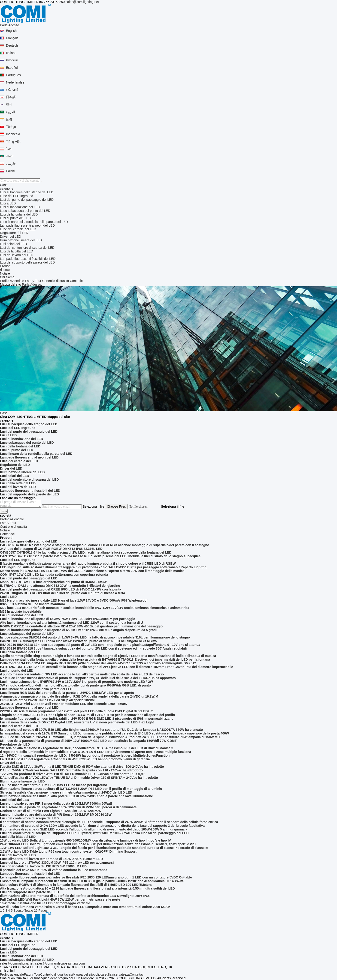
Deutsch (12, 45)
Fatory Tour (33, 281)
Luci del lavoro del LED (17, 255)
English (11, 31)
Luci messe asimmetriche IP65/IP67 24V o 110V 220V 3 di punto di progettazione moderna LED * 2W (76, 682)
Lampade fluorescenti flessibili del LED (28, 259)
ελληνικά (12, 90)
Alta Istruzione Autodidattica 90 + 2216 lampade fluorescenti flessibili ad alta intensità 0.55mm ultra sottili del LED (87, 888)
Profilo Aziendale (12, 281)
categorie (7, 189)
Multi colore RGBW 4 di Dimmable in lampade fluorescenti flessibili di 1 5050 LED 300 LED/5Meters (76, 885)
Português (13, 75)
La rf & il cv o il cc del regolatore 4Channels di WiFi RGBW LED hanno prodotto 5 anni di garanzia (75, 759)
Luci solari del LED (14, 244)
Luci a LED (8, 203)
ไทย (9, 149)
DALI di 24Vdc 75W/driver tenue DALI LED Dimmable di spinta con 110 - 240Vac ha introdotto (71, 770)
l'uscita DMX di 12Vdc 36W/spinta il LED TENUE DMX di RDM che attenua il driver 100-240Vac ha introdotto (82, 767)
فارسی (11, 164)
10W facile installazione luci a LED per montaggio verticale (45, 903)
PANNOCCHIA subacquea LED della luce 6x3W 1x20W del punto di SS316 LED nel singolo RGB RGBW (79, 641)
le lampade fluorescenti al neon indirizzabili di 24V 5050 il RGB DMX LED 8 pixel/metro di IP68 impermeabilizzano (87, 719)
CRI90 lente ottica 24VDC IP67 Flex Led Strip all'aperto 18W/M (47, 700)
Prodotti (6, 266)
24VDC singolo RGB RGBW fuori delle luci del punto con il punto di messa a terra (62, 593)
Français (12, 38)
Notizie (5, 273)
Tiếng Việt (13, 142)
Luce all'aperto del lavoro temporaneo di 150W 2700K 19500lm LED (51, 859)
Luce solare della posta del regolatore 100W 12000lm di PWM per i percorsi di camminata (68, 807)
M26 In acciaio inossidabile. (21, 611)
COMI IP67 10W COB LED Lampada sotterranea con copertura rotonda (54, 575)
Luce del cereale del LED (18, 229)
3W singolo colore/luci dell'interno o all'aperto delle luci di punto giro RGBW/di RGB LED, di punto (75, 685)
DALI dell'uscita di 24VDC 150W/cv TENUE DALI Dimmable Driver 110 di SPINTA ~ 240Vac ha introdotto (79, 778)
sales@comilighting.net (82, 2)
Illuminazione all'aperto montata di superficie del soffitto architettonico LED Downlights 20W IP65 (75, 896)
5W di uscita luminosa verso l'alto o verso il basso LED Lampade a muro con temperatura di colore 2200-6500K (85, 907)
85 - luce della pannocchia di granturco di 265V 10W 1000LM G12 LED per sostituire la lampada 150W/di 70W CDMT (88, 741)
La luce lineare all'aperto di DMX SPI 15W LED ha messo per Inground (54, 785)
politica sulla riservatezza (112, 974)
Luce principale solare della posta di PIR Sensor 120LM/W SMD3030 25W (56, 815)
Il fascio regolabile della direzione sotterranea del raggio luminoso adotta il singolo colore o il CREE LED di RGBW (88, 563)
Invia (4, 511)
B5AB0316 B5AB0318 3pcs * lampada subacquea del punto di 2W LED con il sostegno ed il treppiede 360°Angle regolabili (93, 648)
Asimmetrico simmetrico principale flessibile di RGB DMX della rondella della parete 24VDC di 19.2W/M (79, 696)
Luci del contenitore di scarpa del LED (27, 248)
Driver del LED (11, 237)
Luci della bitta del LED (17, 251)
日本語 (11, 97)
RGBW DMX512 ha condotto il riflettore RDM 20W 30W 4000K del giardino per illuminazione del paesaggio (81, 626)
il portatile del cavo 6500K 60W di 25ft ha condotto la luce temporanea (54, 870)
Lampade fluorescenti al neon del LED (27, 225)
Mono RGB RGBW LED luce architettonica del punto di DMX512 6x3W (53, 582)
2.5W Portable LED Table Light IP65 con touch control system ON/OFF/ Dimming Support (68, 851)
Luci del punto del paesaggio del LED (27, 200)
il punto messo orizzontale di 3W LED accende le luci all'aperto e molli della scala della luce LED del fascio (82, 674)
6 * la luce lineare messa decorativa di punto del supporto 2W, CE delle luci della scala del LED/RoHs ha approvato (88, 678)
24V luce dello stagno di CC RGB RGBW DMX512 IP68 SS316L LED (51, 549)
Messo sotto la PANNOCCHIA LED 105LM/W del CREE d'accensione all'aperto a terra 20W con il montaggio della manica (92, 571)
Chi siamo (7, 277)
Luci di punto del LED (15, 218)
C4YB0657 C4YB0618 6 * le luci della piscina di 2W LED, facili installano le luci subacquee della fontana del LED (86, 552)
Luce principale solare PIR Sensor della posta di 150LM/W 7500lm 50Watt (56, 803)
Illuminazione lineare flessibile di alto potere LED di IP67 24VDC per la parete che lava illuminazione (76, 796)
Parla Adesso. (10, 25)
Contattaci (137, 974)
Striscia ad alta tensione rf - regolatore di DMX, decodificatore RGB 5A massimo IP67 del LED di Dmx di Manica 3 (87, 748)
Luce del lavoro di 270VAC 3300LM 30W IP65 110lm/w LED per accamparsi (57, 863)
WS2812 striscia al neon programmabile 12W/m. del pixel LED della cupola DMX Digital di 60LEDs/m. (77, 711)
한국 (9, 104)
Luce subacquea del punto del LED (25, 211)
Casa (4, 185)
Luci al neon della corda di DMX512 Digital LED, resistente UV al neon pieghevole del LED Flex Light (77, 722)
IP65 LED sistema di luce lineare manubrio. (33, 604)
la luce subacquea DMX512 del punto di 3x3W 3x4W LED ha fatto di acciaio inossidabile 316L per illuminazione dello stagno (95, 637)
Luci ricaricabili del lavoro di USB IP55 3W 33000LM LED (43, 866)
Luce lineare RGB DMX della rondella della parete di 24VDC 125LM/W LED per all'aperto (67, 693)
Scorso (18, 911)
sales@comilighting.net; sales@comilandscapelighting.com (42, 963)
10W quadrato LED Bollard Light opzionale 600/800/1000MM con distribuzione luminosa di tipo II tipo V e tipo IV (85, 840)
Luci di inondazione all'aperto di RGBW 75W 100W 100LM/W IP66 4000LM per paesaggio (68, 619)
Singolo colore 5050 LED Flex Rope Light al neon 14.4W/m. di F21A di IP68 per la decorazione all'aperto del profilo (87, 715)
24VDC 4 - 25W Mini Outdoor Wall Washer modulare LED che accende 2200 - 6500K (64, 704)
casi (70, 974)
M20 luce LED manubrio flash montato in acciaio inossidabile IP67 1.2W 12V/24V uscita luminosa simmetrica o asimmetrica (95, 608)
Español (12, 68)
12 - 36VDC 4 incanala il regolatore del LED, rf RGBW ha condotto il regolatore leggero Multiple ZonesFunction (85, 755)
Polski (10, 171)
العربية (11, 112)
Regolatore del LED (14, 233)
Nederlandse (15, 82)
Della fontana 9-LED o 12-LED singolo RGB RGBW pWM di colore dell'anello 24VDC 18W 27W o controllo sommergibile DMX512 (98, 663)
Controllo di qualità (56, 281)
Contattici (76, 281)
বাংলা (10, 156)
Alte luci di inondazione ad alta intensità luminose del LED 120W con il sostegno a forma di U (71, 623)
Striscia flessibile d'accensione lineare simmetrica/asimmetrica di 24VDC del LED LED (66, 792)
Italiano (11, 53)
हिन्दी (9, 120)
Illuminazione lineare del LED (21, 240)
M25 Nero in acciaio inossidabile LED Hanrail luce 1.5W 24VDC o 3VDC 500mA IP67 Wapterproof (74, 600)
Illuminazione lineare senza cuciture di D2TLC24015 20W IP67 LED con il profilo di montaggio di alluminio (81, 789)
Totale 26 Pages (36, 911)
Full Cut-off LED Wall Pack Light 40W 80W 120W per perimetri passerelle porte (60, 899)
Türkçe (11, 127)
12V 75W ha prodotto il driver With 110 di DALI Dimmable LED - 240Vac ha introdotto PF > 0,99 (72, 774)
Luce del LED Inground (17, 196)
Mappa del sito (83, 974)
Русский (12, 60)
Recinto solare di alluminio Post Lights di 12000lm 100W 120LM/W (51, 811)
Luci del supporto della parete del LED (27, 262)
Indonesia (13, 134)
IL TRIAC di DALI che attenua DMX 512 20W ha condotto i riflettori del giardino (60, 586)
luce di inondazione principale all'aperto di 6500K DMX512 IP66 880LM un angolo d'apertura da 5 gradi (78, 630)
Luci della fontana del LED (19, 214)
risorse (5, 270)
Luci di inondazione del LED (20, 207)
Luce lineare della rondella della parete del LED (34, 222)
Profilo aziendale (12, 974)
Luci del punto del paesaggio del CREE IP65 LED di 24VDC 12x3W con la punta (61, 589)
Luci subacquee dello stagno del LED (27, 192)
